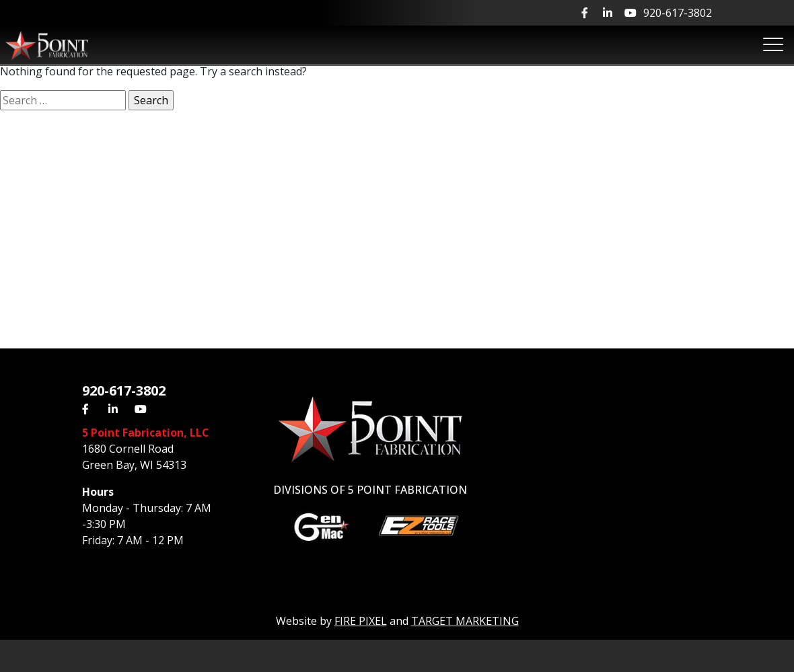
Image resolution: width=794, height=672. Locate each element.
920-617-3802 (678, 13)
